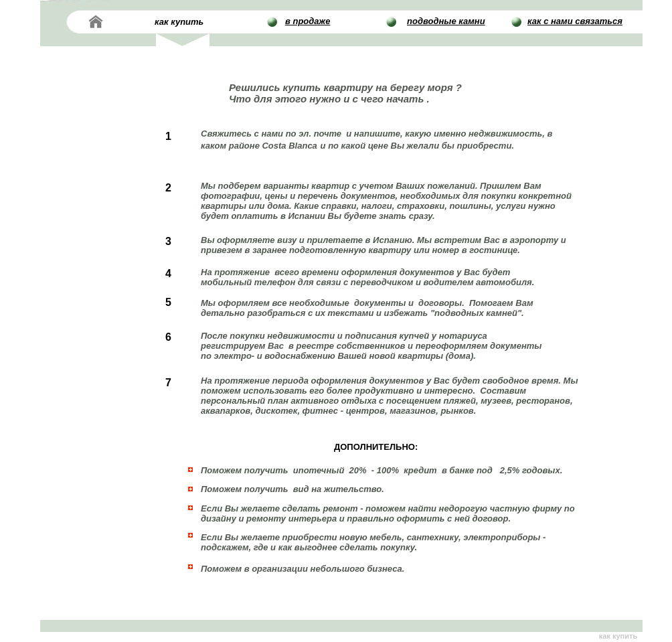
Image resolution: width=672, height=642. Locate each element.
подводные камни (446, 21)
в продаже (308, 21)
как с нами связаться (575, 21)
